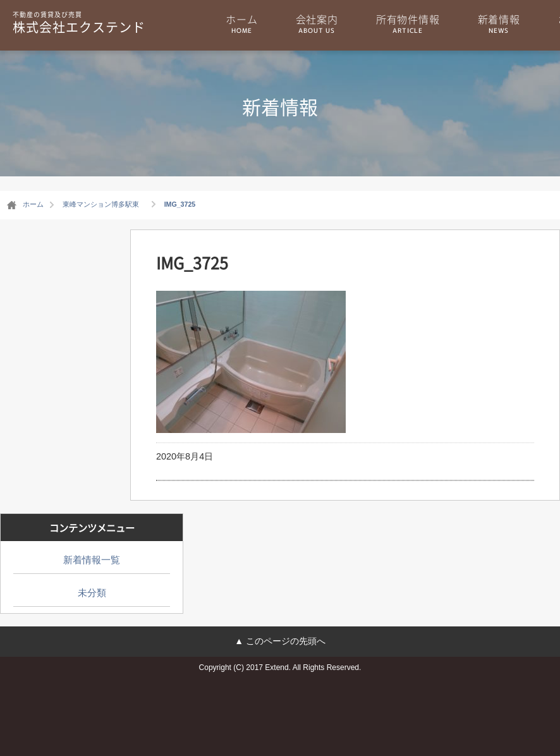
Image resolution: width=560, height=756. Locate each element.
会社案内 (317, 23)
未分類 (92, 593)
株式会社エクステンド (79, 22)
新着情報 (499, 23)
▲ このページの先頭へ (280, 641)
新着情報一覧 (92, 560)
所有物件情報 (408, 23)
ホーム (241, 23)
